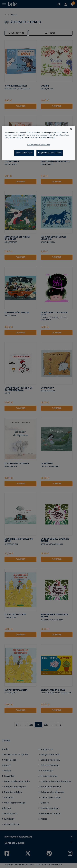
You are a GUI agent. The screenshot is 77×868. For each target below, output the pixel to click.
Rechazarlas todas (24, 153)
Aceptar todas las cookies (50, 153)
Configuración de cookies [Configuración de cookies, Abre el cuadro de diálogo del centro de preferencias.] (38, 145)
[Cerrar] (71, 129)
